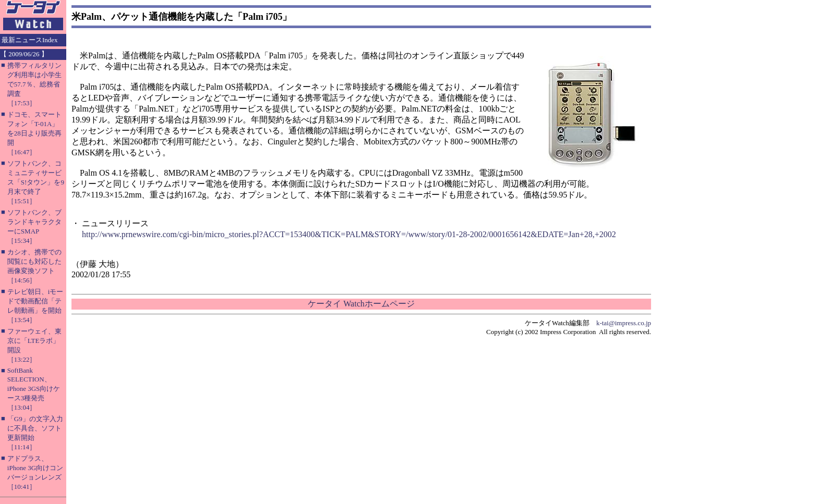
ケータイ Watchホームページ (361, 304)
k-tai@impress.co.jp (624, 323)
